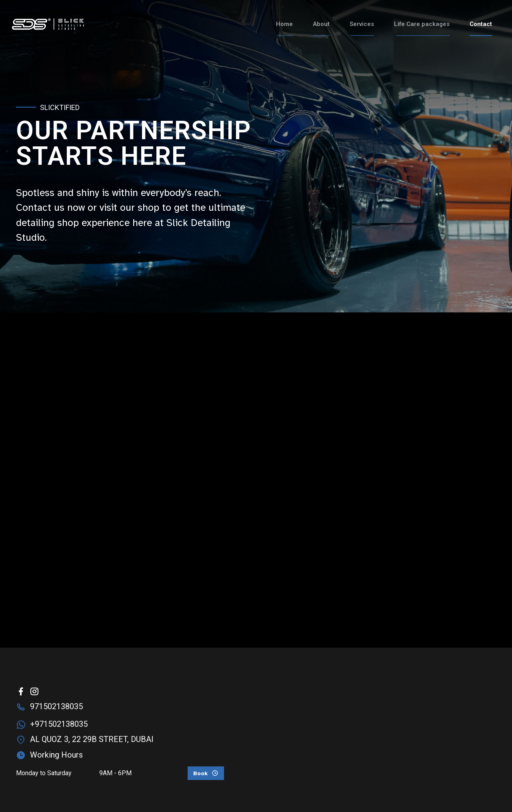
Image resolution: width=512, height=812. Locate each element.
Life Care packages (422, 24)
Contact (481, 24)
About (321, 24)
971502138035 (56, 706)
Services (362, 24)
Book (200, 773)
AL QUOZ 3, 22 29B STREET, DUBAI (92, 739)
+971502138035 (59, 724)
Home (284, 24)
